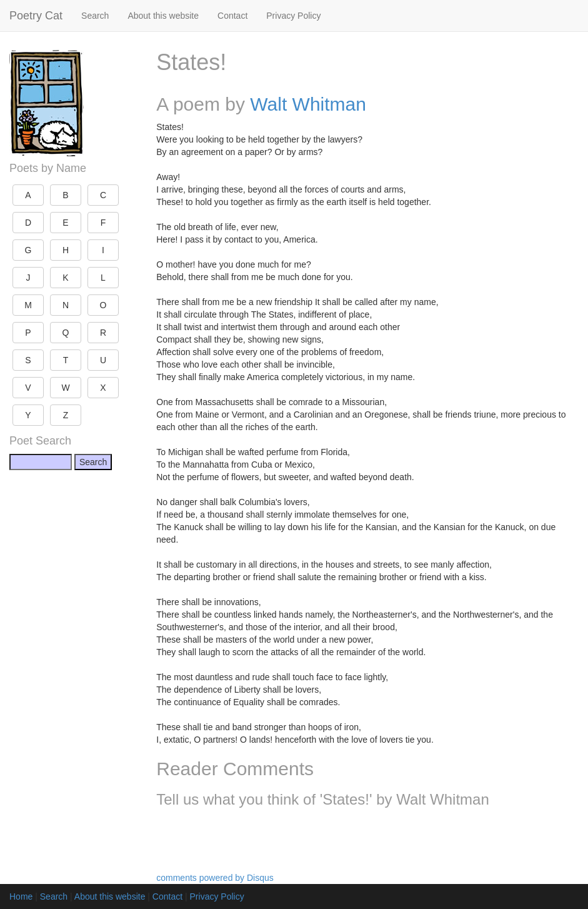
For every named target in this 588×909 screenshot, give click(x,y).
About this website (163, 16)
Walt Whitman (308, 104)
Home (21, 896)
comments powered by (215, 878)
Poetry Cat (36, 16)
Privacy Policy (293, 16)
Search (95, 16)
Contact (232, 16)
